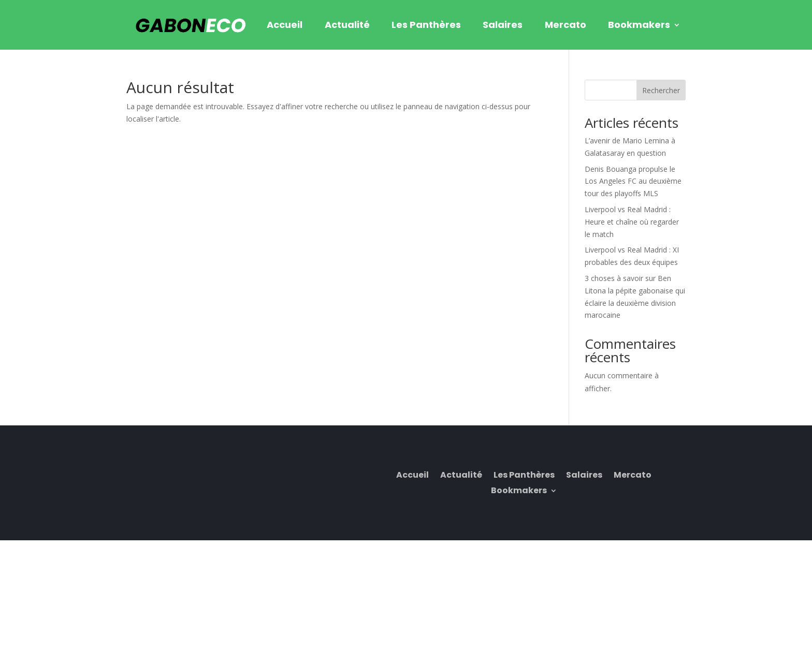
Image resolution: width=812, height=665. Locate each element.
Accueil (285, 25)
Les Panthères (426, 25)
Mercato (565, 25)
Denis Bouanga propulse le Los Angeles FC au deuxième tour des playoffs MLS (633, 181)
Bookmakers (639, 25)
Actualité (347, 25)
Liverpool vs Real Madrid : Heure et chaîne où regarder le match (632, 222)
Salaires (503, 25)
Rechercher (661, 90)
